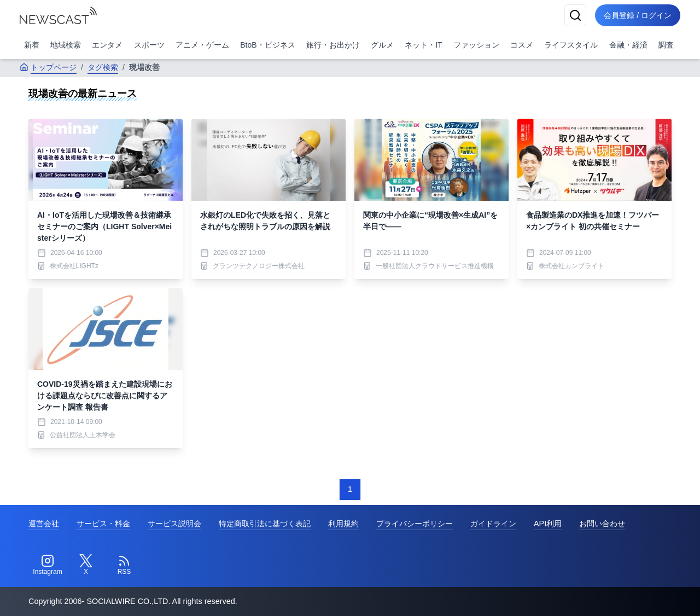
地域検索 (66, 45)
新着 (32, 45)
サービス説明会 (174, 524)
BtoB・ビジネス (267, 45)
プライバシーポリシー (415, 524)
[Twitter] (86, 565)
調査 (666, 45)
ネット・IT (423, 45)
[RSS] (124, 565)
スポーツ (149, 45)
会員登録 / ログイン (638, 15)
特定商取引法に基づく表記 (265, 524)
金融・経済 (628, 45)
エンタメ (107, 45)
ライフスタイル (571, 45)
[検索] (575, 15)
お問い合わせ (602, 524)
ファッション (476, 45)
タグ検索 (103, 67)
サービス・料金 (103, 524)
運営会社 (44, 524)
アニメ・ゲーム (202, 45)
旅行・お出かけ (333, 45)
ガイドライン (493, 524)
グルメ (382, 45)
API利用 (548, 524)
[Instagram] (48, 565)
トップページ (48, 67)
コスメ (522, 45)
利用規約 (343, 524)
